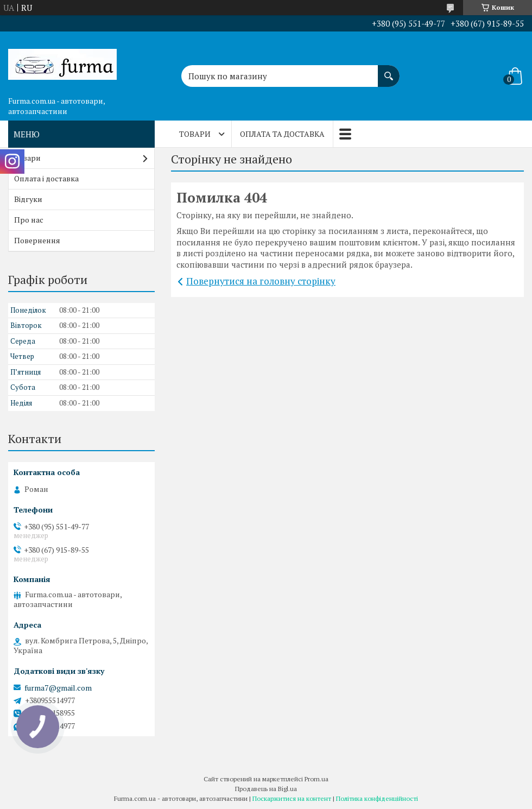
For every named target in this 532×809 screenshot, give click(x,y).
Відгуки (28, 199)
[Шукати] (389, 71)
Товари (195, 134)
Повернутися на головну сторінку (261, 281)
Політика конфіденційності (377, 798)
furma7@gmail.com (58, 688)
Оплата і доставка (46, 178)
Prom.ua (316, 779)
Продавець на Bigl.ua (266, 789)
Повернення (37, 240)
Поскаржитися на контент (292, 798)
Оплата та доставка (282, 134)
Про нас (29, 220)
